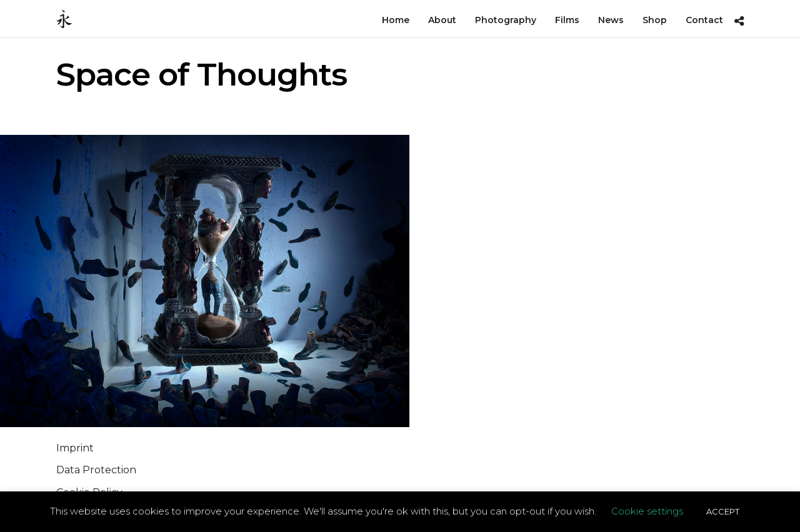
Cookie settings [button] (647, 511)
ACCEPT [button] (723, 511)
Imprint (75, 448)
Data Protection (96, 470)
